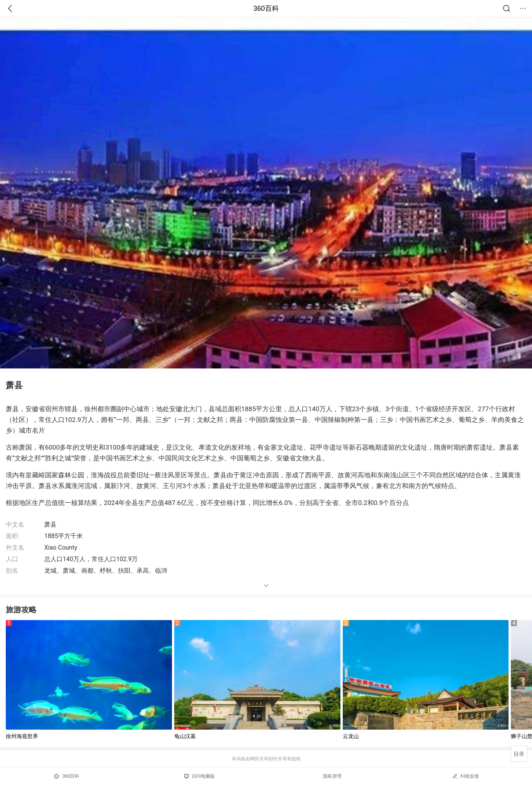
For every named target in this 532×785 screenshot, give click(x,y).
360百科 (266, 8)
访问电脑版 (199, 776)
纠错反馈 (466, 776)
